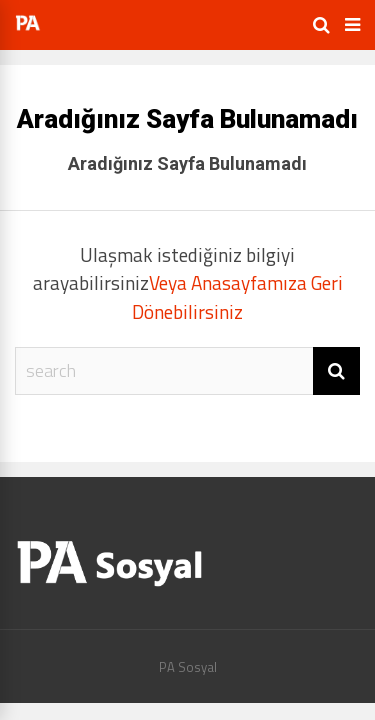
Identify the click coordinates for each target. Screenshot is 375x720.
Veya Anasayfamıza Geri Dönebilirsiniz (237, 297)
